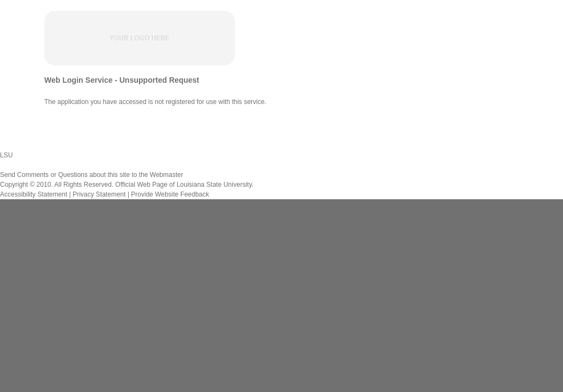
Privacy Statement (99, 194)
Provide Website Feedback (170, 194)
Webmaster (167, 175)
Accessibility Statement (34, 194)
